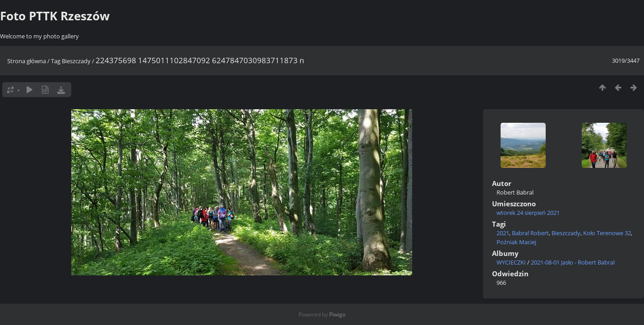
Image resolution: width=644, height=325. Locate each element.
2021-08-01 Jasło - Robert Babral (573, 262)
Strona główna (27, 61)
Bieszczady (76, 61)
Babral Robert (530, 233)
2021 (503, 233)
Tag (56, 61)
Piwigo (337, 314)
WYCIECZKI (511, 262)
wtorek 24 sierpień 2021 (528, 213)
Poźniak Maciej (516, 242)
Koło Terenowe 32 (607, 233)
